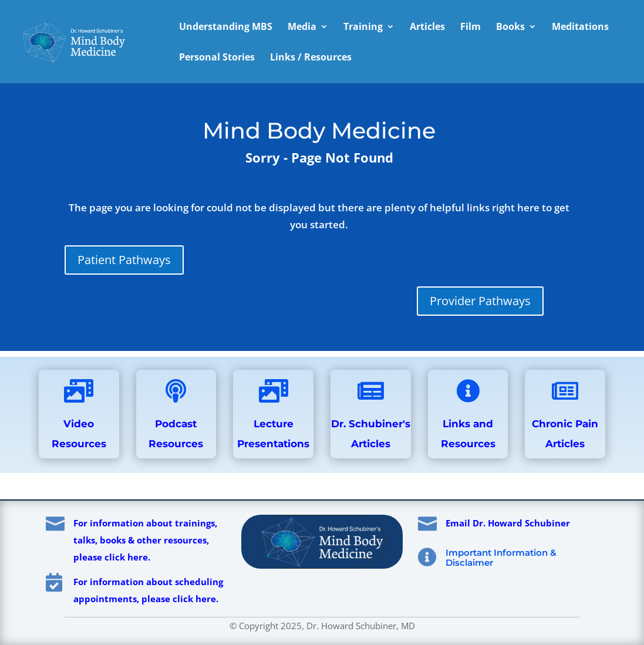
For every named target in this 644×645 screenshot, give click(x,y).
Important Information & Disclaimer (501, 558)
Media (302, 28)
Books (510, 28)
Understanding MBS (226, 28)
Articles (427, 28)
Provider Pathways (480, 301)
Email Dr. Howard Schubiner (508, 523)
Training (363, 28)
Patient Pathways (124, 260)
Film (471, 28)
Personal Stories (217, 58)
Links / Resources (311, 58)
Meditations (580, 28)
